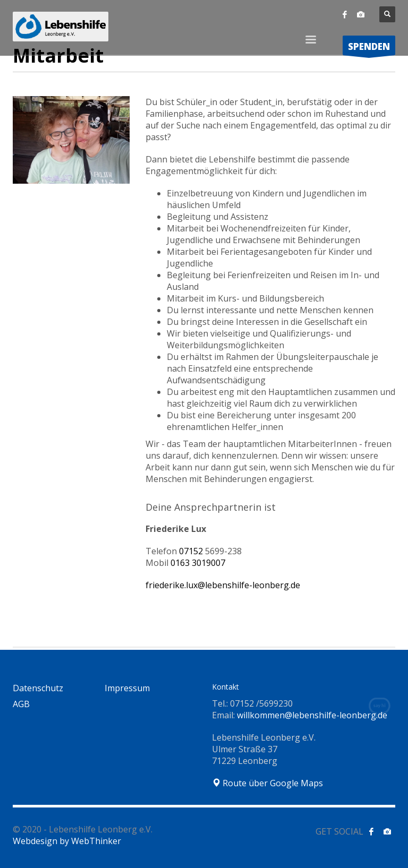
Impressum (127, 688)
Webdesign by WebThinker (67, 841)
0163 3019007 (198, 563)
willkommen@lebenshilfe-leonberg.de (312, 715)
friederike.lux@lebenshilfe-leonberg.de (223, 585)
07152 (210, 551)
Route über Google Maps (267, 783)
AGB (21, 704)
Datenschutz (38, 688)
